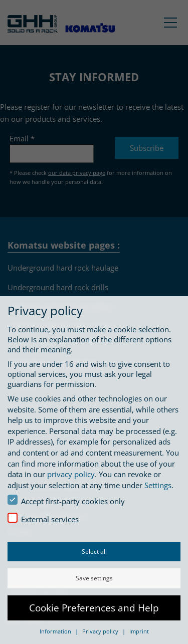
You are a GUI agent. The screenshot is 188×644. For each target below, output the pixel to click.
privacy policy (71, 474)
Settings (158, 485)
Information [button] (56, 631)
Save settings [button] (94, 578)
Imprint (139, 631)
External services (43, 518)
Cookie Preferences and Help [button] (94, 608)
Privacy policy (101, 631)
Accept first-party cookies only (66, 500)
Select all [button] (94, 552)
